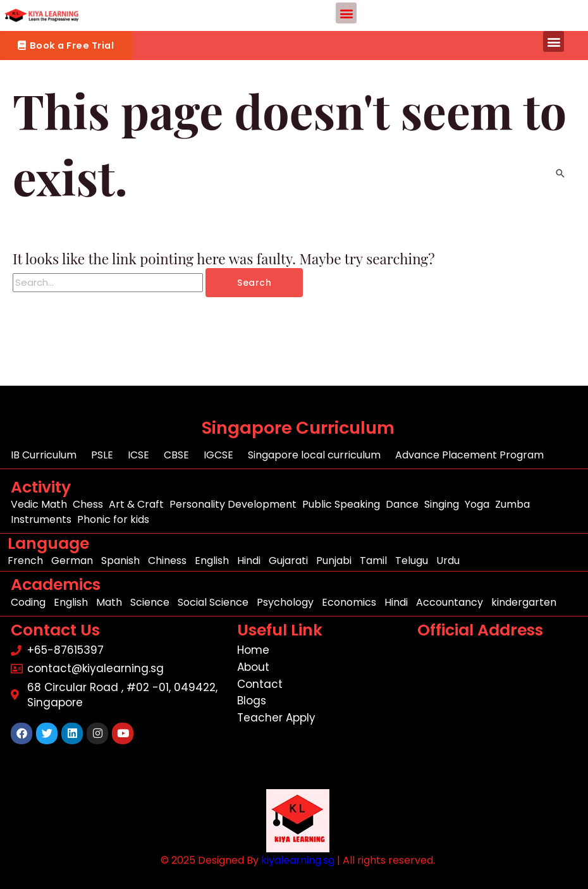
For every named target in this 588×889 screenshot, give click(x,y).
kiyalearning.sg (298, 860)
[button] (346, 13)
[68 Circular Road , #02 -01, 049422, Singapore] (500, 718)
